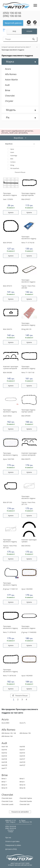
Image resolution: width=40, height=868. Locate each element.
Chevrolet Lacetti (7, 804)
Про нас (8, 838)
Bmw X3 (22, 785)
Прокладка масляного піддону (28, 324)
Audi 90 (4, 750)
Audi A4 (4, 756)
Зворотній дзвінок (13, 23)
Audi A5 (22, 756)
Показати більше (20, 696)
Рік (8, 117)
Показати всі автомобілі (20, 812)
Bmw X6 (22, 788)
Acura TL (23, 723)
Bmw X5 (4, 788)
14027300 (9, 459)
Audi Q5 (4, 765)
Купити (11, 212)
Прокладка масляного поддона (13, 50)
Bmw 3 (4, 779)
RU (4, 31)
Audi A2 (4, 753)
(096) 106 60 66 (12, 16)
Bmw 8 (22, 782)
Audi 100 (5, 747)
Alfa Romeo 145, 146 (9, 733)
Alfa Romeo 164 (7, 736)
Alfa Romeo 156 (25, 733)
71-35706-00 (9, 632)
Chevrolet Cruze (7, 801)
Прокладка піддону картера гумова (28, 411)
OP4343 (8, 243)
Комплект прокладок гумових (29, 541)
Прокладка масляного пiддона (28, 281)
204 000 (28, 287)
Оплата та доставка (12, 841)
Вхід (14, 31)
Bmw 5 (22, 779)
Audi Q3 (22, 762)
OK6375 (26, 459)
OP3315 (8, 286)
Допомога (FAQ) (11, 849)
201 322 (10, 547)
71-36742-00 (9, 676)
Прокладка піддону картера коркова (28, 194)
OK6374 (8, 329)
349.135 (26, 329)
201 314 (28, 503)
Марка (10, 61)
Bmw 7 (4, 782)
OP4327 (26, 199)
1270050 (8, 199)
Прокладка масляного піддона (10, 194)
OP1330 (8, 502)
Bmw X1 (4, 785)
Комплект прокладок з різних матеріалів (11, 367)
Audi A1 (22, 750)
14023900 (27, 589)
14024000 (27, 676)
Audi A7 (22, 759)
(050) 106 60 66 (12, 13)
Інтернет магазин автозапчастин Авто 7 (16, 47)
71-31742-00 (28, 243)
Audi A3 (22, 753)
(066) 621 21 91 (11, 820)
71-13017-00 (28, 372)
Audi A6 (4, 759)
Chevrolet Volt (25, 804)
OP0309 (26, 416)
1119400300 (29, 632)
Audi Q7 (22, 765)
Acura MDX (5, 723)
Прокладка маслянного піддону (29, 238)
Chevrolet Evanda (26, 801)
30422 (7, 416)
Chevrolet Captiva (26, 798)
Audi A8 (4, 762)
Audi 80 (22, 747)
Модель (11, 110)
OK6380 (8, 372)
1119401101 (10, 589)
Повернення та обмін (13, 845)
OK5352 (26, 546)
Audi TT (4, 768)
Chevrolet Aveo (7, 798)
